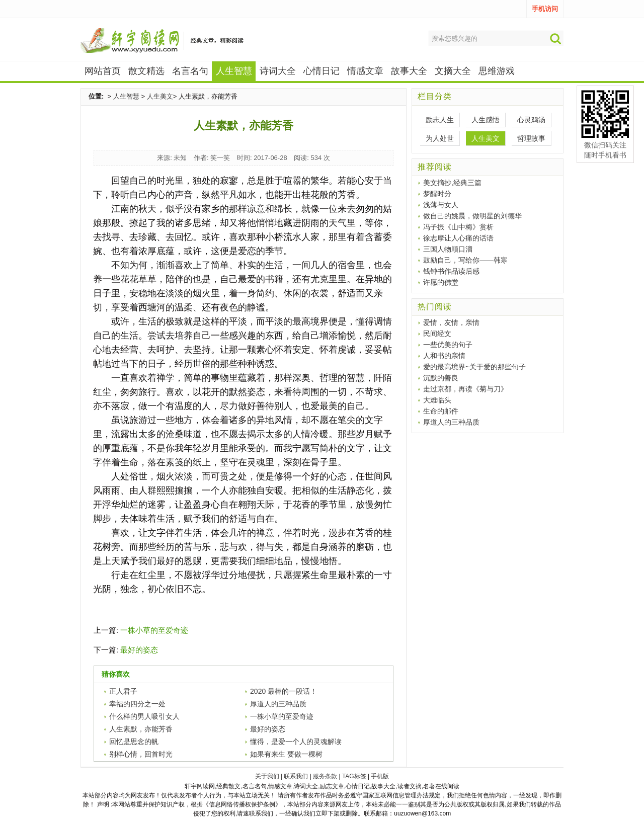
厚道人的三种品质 (278, 704)
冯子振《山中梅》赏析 (458, 227)
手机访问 (545, 9)
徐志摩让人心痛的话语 (458, 238)
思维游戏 (497, 71)
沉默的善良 (441, 378)
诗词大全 (278, 71)
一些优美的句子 (448, 345)
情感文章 (365, 71)
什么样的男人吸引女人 (144, 716)
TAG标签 (354, 776)
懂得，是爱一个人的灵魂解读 (296, 742)
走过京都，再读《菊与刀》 (465, 389)
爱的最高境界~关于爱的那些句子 (474, 367)
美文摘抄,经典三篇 (452, 183)
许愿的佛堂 (441, 282)
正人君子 (123, 691)
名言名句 (190, 71)
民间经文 (437, 334)
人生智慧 (126, 96)
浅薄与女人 (441, 205)
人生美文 (160, 96)
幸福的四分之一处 (137, 704)
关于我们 (267, 776)
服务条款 (325, 776)
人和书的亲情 (444, 356)
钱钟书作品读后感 (451, 271)
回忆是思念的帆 (134, 742)
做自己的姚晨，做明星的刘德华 (472, 216)
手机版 (380, 776)
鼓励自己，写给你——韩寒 (465, 260)
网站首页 (103, 71)
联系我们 (296, 776)
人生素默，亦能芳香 (141, 729)
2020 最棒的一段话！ (284, 691)
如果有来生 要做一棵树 (286, 754)
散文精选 (146, 71)
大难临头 (437, 400)
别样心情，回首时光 (141, 754)
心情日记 (321, 71)
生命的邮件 (441, 411)
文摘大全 (453, 71)
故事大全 (409, 71)
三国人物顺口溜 (448, 249)
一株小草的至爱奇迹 (154, 630)
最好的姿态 (139, 650)
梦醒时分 (437, 194)
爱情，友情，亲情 (451, 322)
